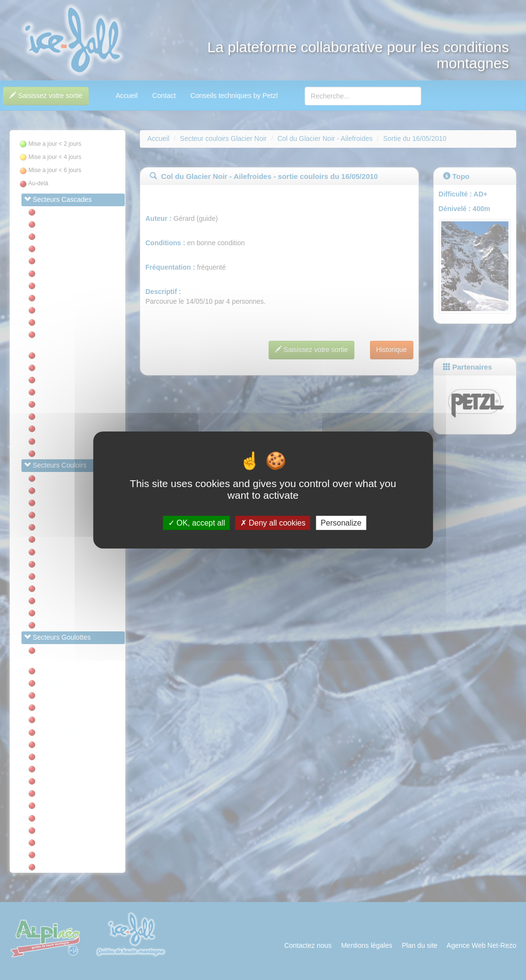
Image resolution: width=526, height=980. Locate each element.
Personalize (341, 523)
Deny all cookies (273, 523)
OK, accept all (197, 523)
